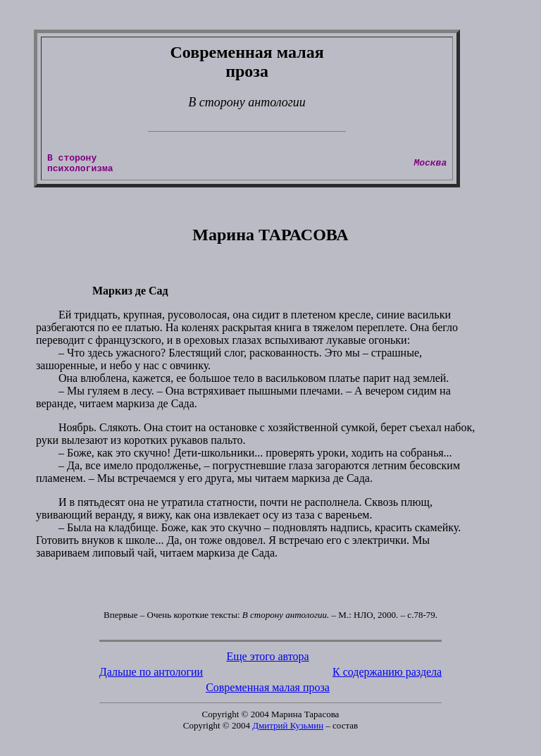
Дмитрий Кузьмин (288, 730)
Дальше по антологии (151, 676)
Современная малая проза (268, 692)
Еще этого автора (267, 661)
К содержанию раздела (387, 676)
